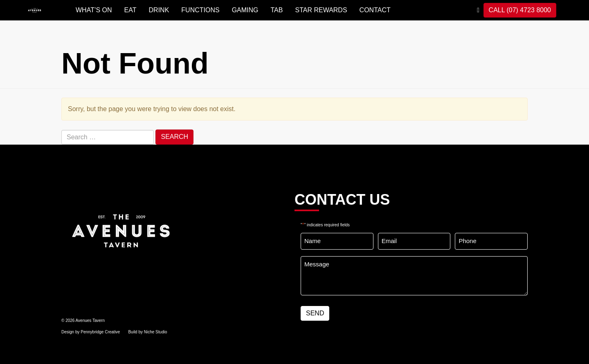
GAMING (245, 10)
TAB (277, 10)
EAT (130, 10)
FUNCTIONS (200, 10)
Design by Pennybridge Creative (91, 332)
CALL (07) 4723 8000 (520, 10)
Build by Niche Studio (147, 332)
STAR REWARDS (321, 10)
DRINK (159, 10)
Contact (375, 10)
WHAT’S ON (94, 10)
